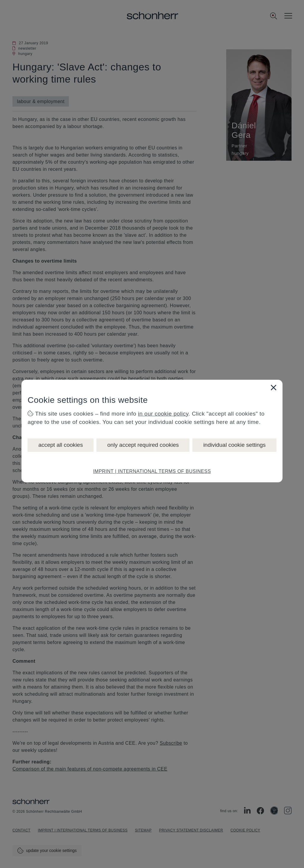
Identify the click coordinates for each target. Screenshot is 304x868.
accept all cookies (61, 445)
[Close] (273, 387)
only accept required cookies (143, 445)
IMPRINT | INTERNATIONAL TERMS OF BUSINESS (152, 471)
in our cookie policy (163, 414)
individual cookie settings (235, 445)
